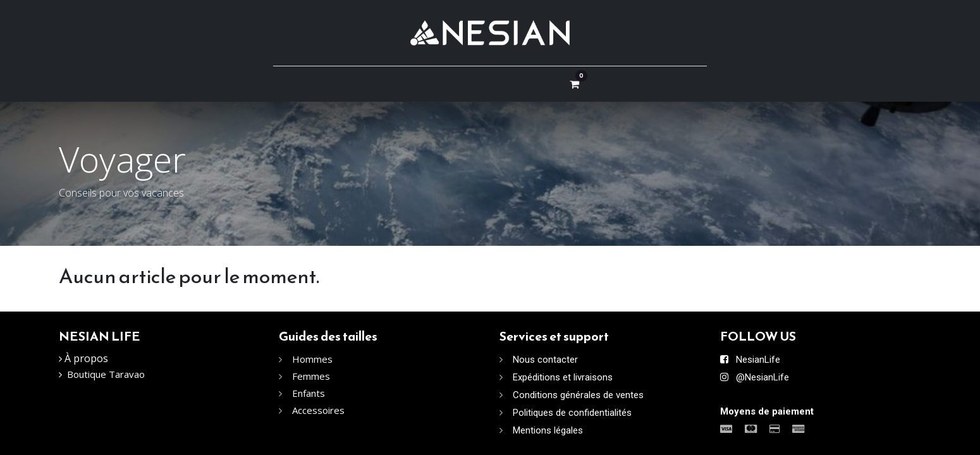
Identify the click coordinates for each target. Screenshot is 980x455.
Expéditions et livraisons (563, 377)
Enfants (309, 393)
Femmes (311, 376)
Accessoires (318, 410)
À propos (86, 358)
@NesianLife (763, 377)
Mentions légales (548, 430)
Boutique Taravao (106, 374)
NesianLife (758, 360)
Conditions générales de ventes (578, 395)
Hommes (314, 359)
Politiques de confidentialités (572, 413)
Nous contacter (545, 360)
